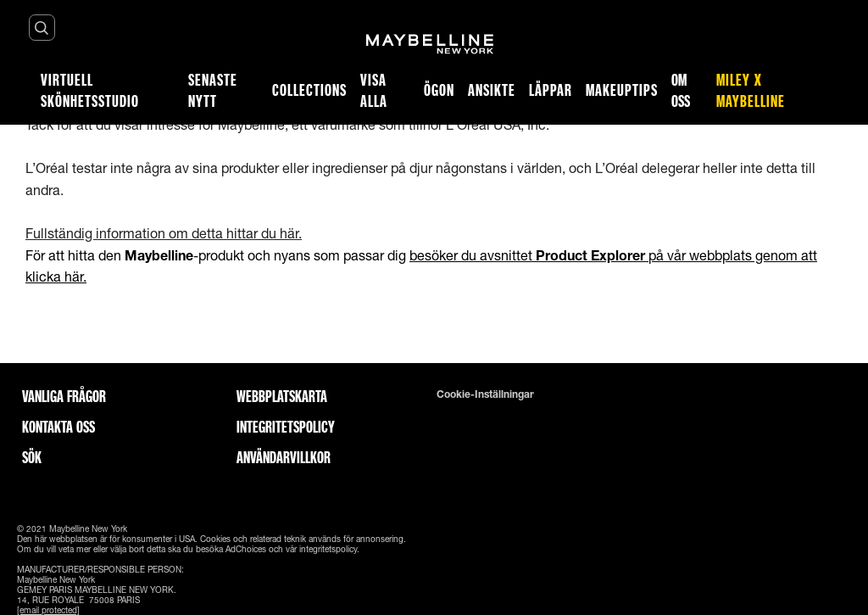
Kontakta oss (58, 427)
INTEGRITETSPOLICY (286, 427)
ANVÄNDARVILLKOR (284, 457)
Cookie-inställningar (485, 394)
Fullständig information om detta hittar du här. (164, 233)
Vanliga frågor (64, 396)
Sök (32, 457)
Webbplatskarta (282, 396)
